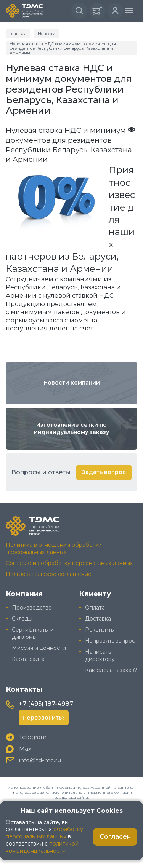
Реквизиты (100, 630)
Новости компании (72, 383)
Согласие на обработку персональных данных (69, 563)
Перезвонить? (44, 718)
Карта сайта (28, 659)
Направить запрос (110, 641)
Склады (22, 619)
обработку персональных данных (44, 833)
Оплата (95, 608)
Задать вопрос (104, 472)
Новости (47, 34)
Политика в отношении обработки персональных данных (54, 548)
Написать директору (100, 655)
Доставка (98, 619)
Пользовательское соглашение (49, 574)
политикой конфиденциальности (42, 847)
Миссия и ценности (39, 648)
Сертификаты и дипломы (33, 633)
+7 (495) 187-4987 (46, 704)
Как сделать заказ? (111, 670)
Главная (18, 34)
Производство (32, 608)
